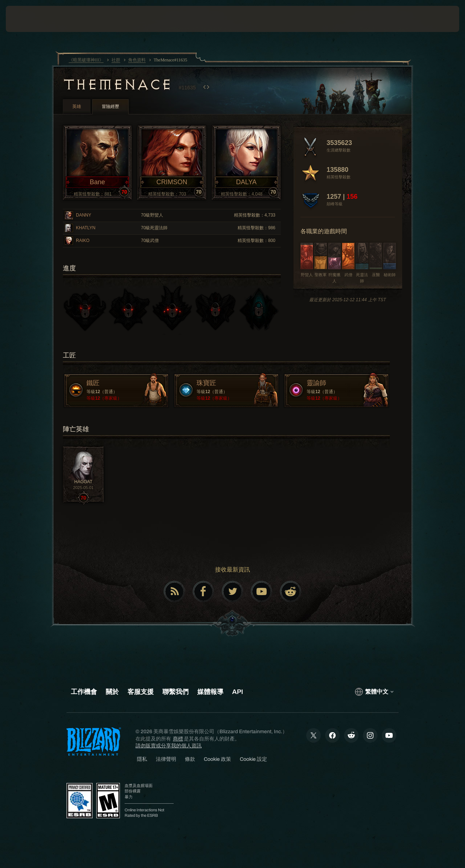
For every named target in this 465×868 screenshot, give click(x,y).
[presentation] (28, 19)
